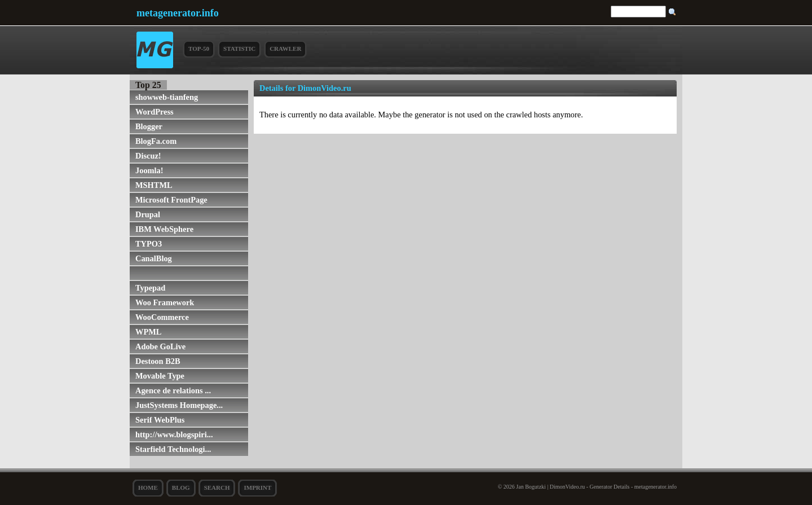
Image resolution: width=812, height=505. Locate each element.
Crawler (285, 49)
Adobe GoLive (160, 346)
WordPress (155, 112)
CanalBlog (154, 258)
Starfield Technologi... (173, 449)
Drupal (148, 214)
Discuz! (148, 156)
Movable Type (160, 376)
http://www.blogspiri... (174, 434)
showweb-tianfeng (167, 97)
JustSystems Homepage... (179, 405)
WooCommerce (162, 317)
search (217, 488)
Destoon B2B (158, 361)
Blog (181, 488)
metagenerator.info (178, 13)
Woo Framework (165, 302)
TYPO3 (149, 244)
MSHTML (154, 185)
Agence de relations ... (173, 390)
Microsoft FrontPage (171, 200)
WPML (148, 332)
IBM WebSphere (164, 229)
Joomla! (149, 170)
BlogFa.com (156, 141)
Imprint (257, 488)
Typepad (150, 288)
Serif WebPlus (160, 420)
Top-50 (199, 49)
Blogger (149, 126)
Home (148, 488)
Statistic (239, 49)
